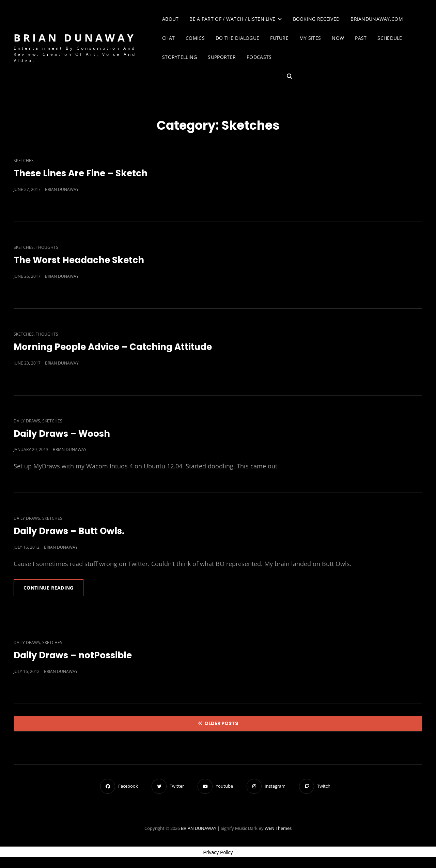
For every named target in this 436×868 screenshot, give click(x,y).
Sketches (24, 160)
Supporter (222, 57)
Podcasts (259, 57)
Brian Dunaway (62, 189)
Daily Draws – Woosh (62, 434)
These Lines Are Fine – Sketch (81, 173)
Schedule (390, 38)
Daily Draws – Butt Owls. (69, 531)
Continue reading (53, 590)
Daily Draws (27, 421)
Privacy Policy (218, 852)
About (170, 19)
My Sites (310, 38)
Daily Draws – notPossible (73, 655)
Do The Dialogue (237, 38)
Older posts (221, 723)
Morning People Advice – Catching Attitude (113, 347)
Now (338, 38)
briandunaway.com (377, 19)
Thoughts (47, 247)
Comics (195, 38)
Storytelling (180, 57)
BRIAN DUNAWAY (75, 38)
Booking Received (316, 19)
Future (279, 38)
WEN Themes (278, 828)
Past (361, 38)
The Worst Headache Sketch (79, 260)
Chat (168, 38)
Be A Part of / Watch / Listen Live (232, 19)
